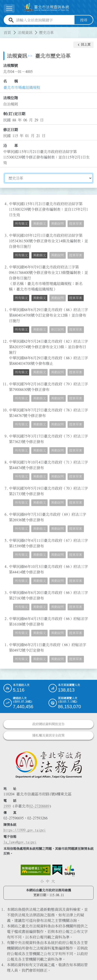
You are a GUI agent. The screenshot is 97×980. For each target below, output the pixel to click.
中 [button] (48, 881)
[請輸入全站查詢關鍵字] (44, 20)
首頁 (7, 33)
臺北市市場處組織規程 (22, 87)
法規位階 (11, 98)
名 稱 (11, 81)
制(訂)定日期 (14, 114)
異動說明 (57, 224)
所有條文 (21, 224)
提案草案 (76, 224)
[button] (83, 45)
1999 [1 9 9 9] (7, 806)
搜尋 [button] (84, 20)
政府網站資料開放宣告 (48, 724)
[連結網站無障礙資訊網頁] (36, 870)
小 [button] (42, 881)
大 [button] (53, 881)
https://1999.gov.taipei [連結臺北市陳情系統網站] (25, 830)
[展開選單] (9, 8)
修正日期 (11, 130)
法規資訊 (25, 33)
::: (3, 30)
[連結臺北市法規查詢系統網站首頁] (47, 7)
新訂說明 (57, 330)
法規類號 (11, 65)
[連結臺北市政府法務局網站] (48, 764)
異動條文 (40, 224)
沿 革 (11, 145)
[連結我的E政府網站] (57, 870)
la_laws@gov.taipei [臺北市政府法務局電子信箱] (20, 842)
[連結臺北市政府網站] (69, 871)
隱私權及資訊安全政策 (48, 735)
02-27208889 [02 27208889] (39, 806)
